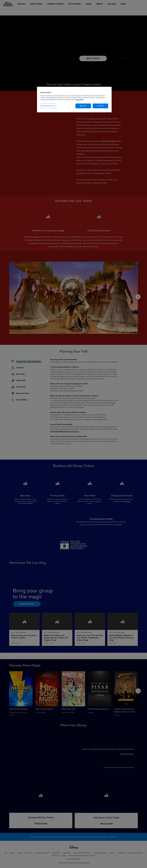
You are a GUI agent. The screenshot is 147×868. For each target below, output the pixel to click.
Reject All (83, 106)
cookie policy (79, 100)
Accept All (100, 106)
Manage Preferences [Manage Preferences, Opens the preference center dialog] (48, 106)
